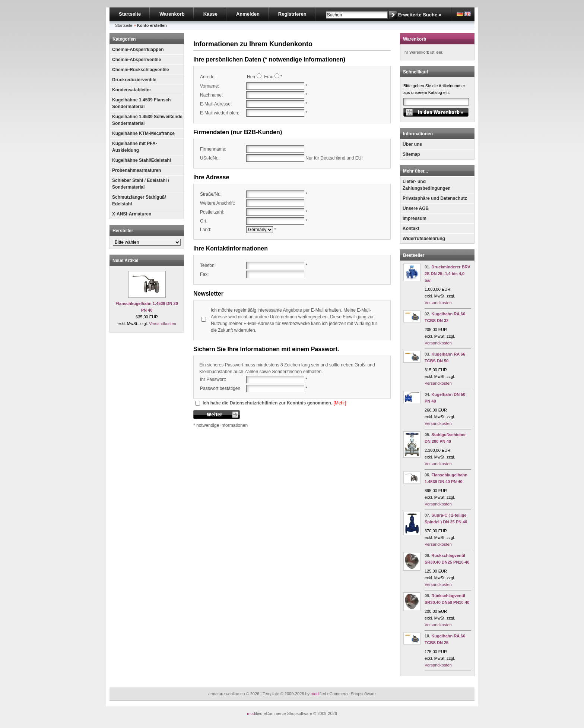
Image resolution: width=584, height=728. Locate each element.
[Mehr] (340, 403)
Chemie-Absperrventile (137, 60)
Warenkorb (172, 14)
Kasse (210, 14)
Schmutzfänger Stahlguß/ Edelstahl (139, 201)
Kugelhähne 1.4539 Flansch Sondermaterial (141, 103)
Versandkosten (163, 324)
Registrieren (292, 14)
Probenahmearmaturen (137, 170)
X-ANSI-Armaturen (132, 214)
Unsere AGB (416, 208)
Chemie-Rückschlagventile (141, 70)
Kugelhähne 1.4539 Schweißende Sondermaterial (147, 120)
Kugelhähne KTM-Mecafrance (143, 133)
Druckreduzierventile (134, 80)
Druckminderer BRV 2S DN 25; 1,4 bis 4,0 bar (447, 274)
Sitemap (411, 154)
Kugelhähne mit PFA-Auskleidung (135, 147)
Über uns (412, 144)
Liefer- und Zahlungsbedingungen (427, 185)
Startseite (130, 14)
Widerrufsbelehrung (424, 239)
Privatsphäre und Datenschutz (435, 198)
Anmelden (248, 14)
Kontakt (411, 229)
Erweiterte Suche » (420, 15)
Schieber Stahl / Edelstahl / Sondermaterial (141, 184)
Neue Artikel (126, 261)
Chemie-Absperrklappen (138, 50)
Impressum (415, 218)
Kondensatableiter (132, 90)
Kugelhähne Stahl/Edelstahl (142, 160)
